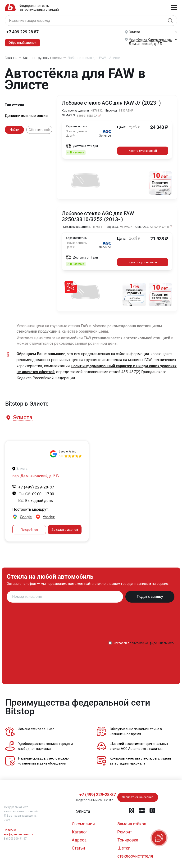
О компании (83, 822)
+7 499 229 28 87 (23, 32)
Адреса (79, 838)
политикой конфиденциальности (152, 642)
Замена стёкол (132, 822)
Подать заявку (150, 595)
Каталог (80, 830)
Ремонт (125, 830)
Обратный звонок (23, 43)
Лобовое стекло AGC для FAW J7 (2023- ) (112, 103)
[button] (22, 416)
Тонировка (128, 838)
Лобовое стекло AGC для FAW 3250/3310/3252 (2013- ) (98, 216)
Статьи (78, 846)
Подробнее (29, 528)
